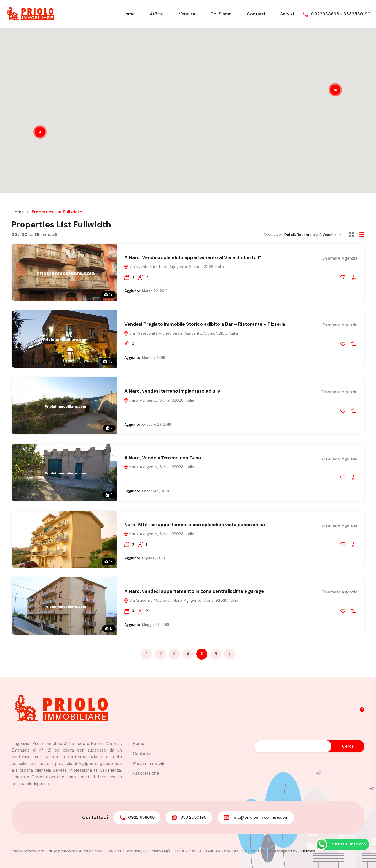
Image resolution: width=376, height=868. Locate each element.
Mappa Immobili (149, 763)
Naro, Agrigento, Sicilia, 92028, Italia (159, 400)
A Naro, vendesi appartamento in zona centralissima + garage (194, 591)
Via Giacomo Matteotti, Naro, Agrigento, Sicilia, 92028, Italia (181, 600)
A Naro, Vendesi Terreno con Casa (163, 458)
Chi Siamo (221, 14)
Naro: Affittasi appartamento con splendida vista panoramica (195, 525)
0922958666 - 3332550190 (341, 14)
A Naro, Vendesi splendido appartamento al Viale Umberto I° (193, 257)
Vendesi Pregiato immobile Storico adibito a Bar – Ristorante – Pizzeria (205, 324)
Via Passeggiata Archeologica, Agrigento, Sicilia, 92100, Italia (181, 333)
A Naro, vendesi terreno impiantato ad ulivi (173, 391)
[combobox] (315, 235)
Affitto (157, 14)
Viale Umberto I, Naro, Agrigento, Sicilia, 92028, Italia (174, 267)
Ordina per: (273, 234)
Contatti (256, 14)
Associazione (146, 773)
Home (128, 14)
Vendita (187, 14)
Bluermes (307, 851)
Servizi (287, 14)
